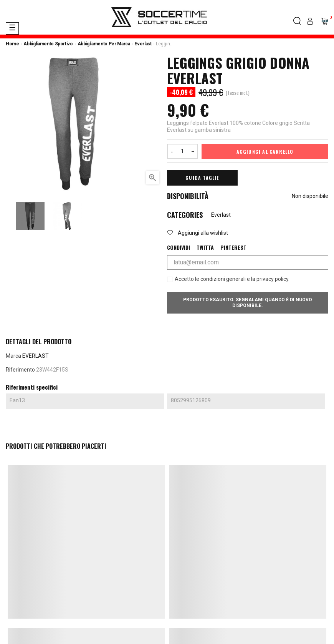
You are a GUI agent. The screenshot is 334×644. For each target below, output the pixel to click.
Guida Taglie (202, 178)
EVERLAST (36, 356)
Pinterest (233, 247)
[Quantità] (182, 151)
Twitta (205, 247)
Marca (13, 356)
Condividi (179, 247)
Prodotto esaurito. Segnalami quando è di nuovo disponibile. (248, 303)
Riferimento (20, 370)
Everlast (221, 215)
